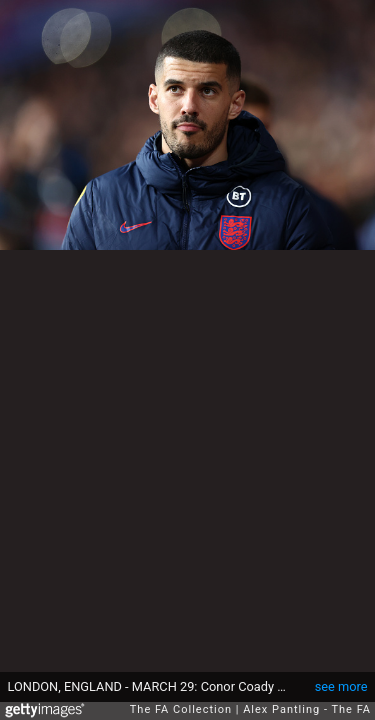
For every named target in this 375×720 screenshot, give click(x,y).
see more (341, 686)
